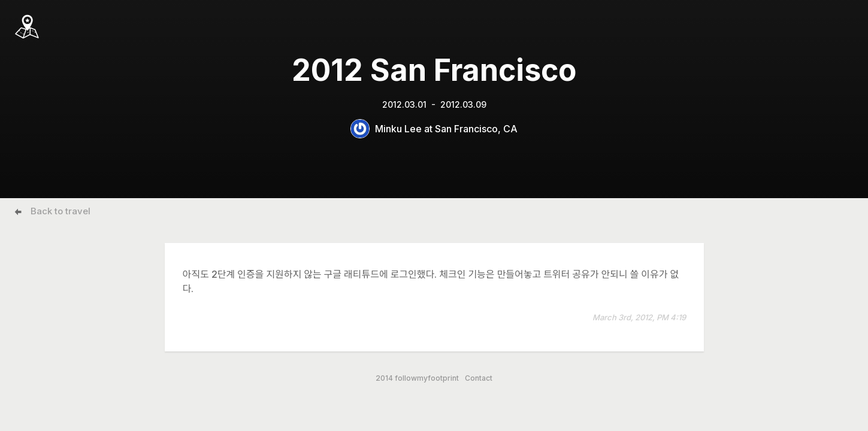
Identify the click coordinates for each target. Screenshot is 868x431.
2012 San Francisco (434, 70)
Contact (479, 378)
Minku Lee (398, 129)
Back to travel (61, 211)
